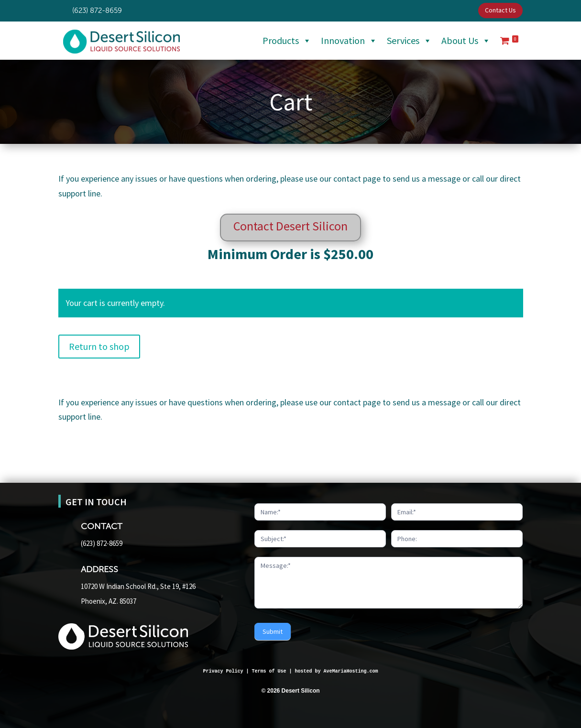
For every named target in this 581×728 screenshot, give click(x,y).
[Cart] (509, 41)
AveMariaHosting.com (351, 671)
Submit (273, 631)
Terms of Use (269, 671)
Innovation (349, 41)
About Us (466, 41)
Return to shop (99, 346)
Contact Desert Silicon (290, 226)
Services (409, 41)
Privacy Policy (223, 671)
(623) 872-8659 (102, 543)
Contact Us (500, 10)
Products (287, 41)
